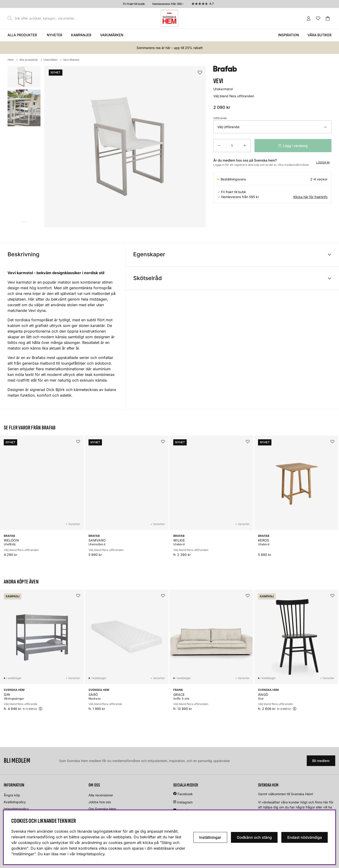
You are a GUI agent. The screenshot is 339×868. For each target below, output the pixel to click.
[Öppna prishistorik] (40, 709)
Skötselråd (148, 278)
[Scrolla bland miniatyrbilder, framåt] (24, 222)
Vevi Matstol (71, 60)
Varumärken (112, 35)
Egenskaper (149, 254)
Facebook (185, 794)
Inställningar (210, 837)
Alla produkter (22, 35)
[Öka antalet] (245, 146)
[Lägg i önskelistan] (200, 73)
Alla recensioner (101, 795)
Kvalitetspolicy (15, 802)
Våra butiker (320, 35)
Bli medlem (321, 761)
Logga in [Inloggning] (323, 162)
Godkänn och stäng (254, 837)
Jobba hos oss (100, 802)
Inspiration (288, 35)
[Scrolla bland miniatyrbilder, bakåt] (24, 71)
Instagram (185, 802)
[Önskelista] (318, 18)
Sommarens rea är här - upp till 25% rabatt (170, 48)
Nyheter (55, 35)
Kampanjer (81, 35)
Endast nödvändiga (305, 837)
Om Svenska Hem (102, 809)
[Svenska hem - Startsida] (169, 18)
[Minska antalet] (219, 146)
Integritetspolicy (16, 809)
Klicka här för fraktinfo (310, 197)
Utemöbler (51, 60)
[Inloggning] (309, 18)
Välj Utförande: (229, 127)
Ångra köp (12, 795)
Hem (11, 60)
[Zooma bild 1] (125, 147)
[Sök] (44, 18)
